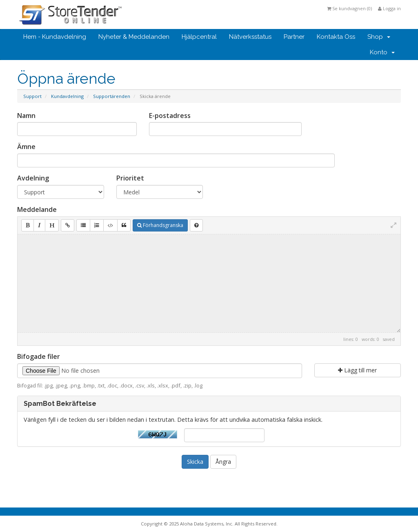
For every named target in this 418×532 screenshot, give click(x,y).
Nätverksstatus (250, 37)
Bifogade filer (39, 356)
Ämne (26, 147)
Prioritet (130, 178)
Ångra (223, 462)
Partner (294, 37)
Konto (382, 52)
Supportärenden (112, 96)
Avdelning (33, 178)
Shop (379, 37)
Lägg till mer (357, 370)
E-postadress (170, 116)
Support (32, 96)
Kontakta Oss (336, 37)
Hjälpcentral (199, 37)
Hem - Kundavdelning (55, 37)
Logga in (389, 8)
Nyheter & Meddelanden (134, 37)
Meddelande (37, 209)
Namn (26, 116)
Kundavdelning (67, 96)
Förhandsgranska (160, 225)
